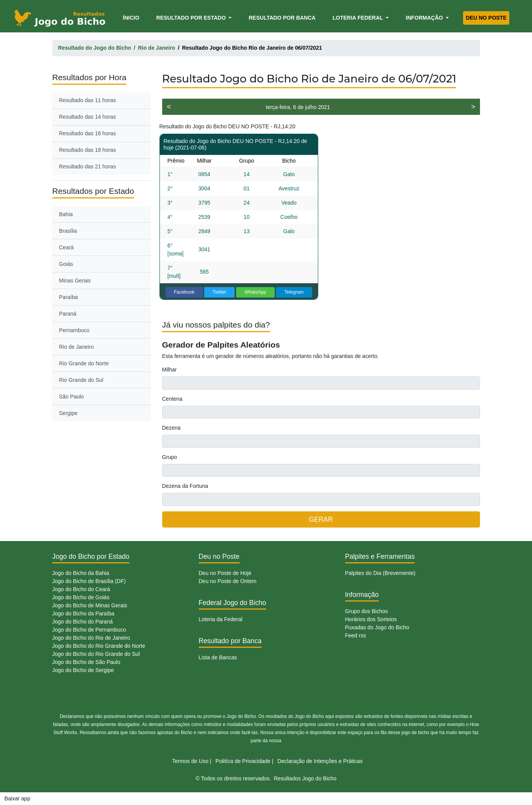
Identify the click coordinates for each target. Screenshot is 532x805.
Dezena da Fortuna (185, 486)
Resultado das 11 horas (87, 100)
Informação (425, 18)
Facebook (184, 292)
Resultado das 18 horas (87, 150)
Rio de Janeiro (76, 347)
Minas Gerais (75, 281)
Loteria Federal (358, 18)
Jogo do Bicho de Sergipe (83, 670)
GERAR (321, 519)
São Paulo (71, 397)
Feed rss (356, 635)
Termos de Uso (190, 761)
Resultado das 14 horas (87, 117)
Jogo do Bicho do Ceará (81, 589)
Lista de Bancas (218, 657)
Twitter (220, 292)
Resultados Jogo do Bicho (305, 778)
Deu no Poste (486, 18)
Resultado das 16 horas (87, 133)
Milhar (170, 370)
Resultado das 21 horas (87, 166)
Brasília (68, 231)
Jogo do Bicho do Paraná (83, 622)
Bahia (66, 214)
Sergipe (68, 413)
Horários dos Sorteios (371, 619)
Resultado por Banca (282, 18)
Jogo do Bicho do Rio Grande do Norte (99, 646)
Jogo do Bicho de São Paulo (86, 662)
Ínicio (133, 17)
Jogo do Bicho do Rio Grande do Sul (96, 654)
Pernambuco (74, 330)
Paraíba (68, 297)
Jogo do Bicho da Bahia (81, 573)
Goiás (66, 264)
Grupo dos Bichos (367, 611)
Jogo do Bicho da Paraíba (83, 613)
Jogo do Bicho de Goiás (81, 597)
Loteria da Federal (221, 619)
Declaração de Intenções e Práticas (320, 761)
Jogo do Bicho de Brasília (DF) (89, 581)
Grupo (170, 457)
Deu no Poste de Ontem (228, 581)
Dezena (171, 428)
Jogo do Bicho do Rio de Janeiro (91, 638)
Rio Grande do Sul (81, 380)
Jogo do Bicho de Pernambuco (89, 630)
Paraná (68, 314)
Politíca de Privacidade (243, 761)
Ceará (66, 247)
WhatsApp (256, 292)
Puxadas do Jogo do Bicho (377, 627)
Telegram (294, 292)
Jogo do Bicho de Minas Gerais (90, 605)
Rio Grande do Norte (84, 363)
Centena (172, 399)
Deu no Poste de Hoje (225, 573)
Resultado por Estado (192, 18)
